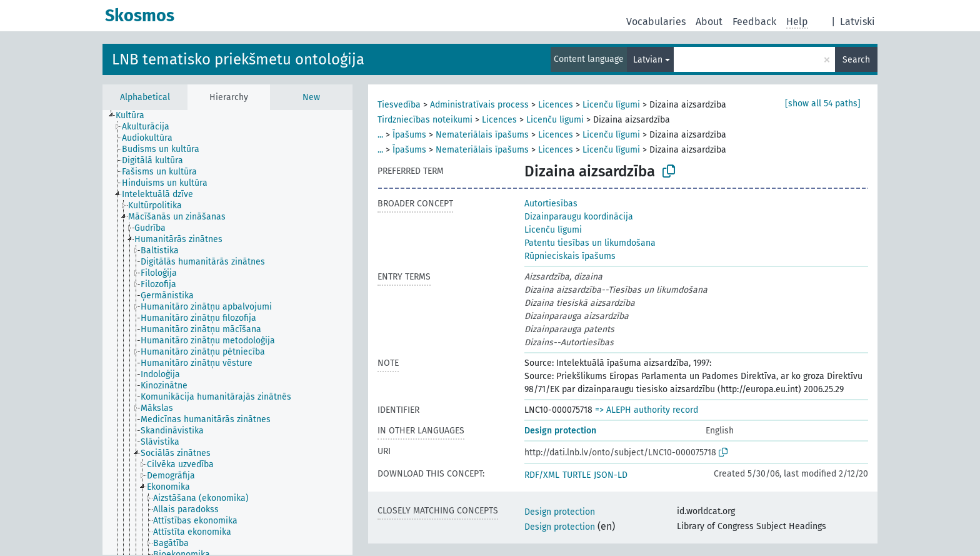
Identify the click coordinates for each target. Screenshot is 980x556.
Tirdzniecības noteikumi (425, 120)
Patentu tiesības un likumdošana (590, 243)
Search (856, 60)
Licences (556, 105)
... (380, 135)
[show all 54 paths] (823, 104)
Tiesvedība (399, 105)
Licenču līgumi (611, 105)
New (311, 97)
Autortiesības (551, 204)
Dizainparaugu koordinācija (579, 217)
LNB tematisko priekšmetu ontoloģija (238, 59)
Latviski (857, 22)
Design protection (560, 431)
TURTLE (577, 475)
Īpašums (409, 135)
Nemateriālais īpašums (482, 135)
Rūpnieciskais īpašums (570, 256)
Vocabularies (656, 22)
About (709, 22)
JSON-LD (611, 475)
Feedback (754, 22)
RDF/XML (542, 475)
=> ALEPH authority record (647, 410)
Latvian (648, 60)
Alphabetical (145, 97)
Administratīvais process (479, 105)
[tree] (227, 332)
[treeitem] (135, 116)
